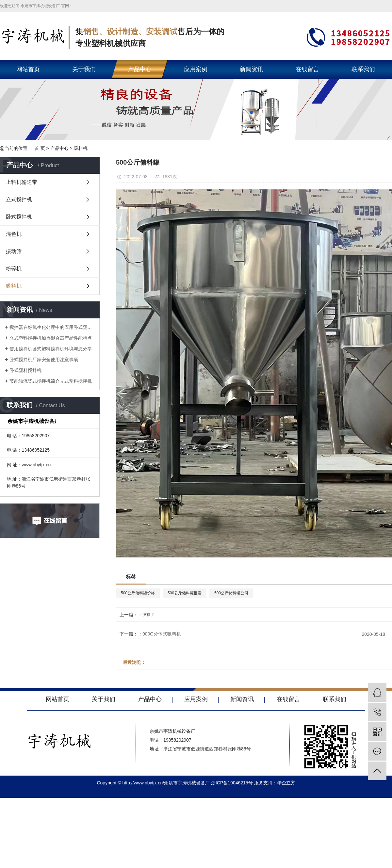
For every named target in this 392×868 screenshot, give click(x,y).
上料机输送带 (22, 182)
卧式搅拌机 (19, 217)
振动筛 (14, 251)
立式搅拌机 (19, 199)
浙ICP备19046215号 (232, 783)
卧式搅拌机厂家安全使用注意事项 (44, 360)
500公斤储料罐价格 (138, 593)
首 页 (40, 148)
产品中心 (140, 69)
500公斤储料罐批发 (185, 593)
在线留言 (307, 69)
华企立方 (286, 783)
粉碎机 (14, 269)
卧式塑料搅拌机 (25, 370)
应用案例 (196, 69)
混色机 (14, 234)
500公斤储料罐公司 (231, 593)
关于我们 (84, 69)
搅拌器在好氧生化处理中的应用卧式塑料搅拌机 (52, 327)
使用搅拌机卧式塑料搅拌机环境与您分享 (51, 349)
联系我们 (363, 69)
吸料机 (81, 148)
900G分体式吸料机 (162, 634)
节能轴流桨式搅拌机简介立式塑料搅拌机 (51, 381)
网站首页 (28, 69)
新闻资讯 (252, 69)
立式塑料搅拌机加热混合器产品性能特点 (51, 338)
